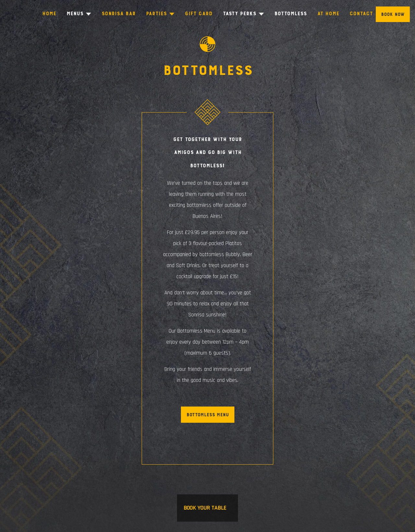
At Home (329, 13)
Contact (362, 13)
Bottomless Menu (208, 415)
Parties (156, 13)
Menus (74, 13)
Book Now (393, 14)
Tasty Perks (240, 13)
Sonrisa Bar (118, 13)
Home (48, 13)
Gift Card (199, 13)
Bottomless (291, 13)
